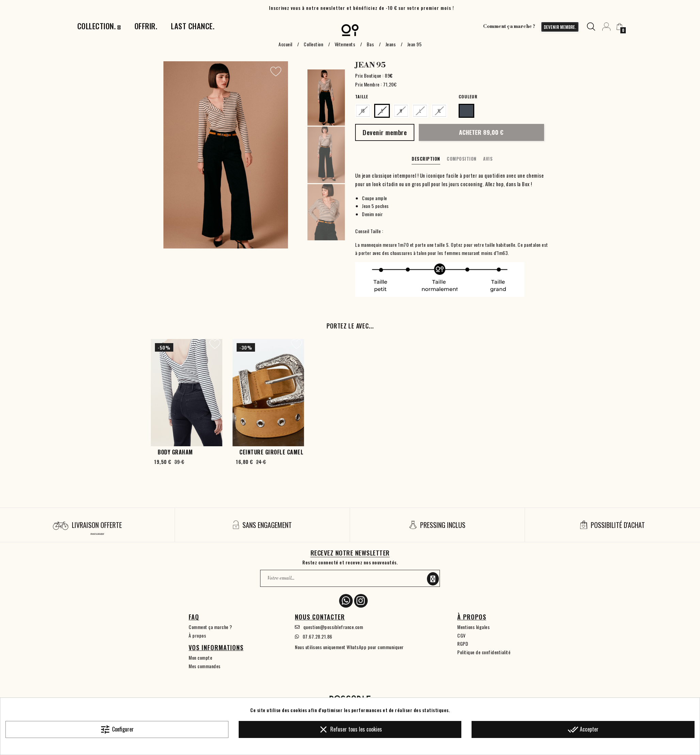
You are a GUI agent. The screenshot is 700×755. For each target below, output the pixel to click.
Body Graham (175, 452)
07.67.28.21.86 (317, 636)
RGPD (463, 644)
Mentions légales (473, 627)
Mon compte (200, 657)
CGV (462, 635)
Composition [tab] (462, 159)
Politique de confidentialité (484, 652)
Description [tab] (426, 159)
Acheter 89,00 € (481, 132)
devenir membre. (560, 27)
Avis (488, 159)
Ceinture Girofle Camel (271, 452)
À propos (197, 635)
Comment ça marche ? (509, 27)
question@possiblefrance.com (333, 627)
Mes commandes (205, 666)
